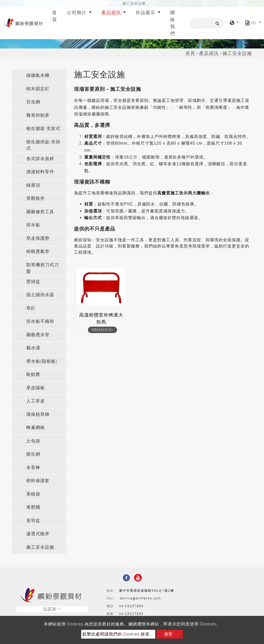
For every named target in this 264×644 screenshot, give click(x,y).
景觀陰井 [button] (36, 198)
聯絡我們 (173, 23)
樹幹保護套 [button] (38, 481)
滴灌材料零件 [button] (40, 172)
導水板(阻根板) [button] (42, 361)
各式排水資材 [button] (40, 159)
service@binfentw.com (140, 598)
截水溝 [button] (33, 348)
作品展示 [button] (146, 13)
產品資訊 (209, 53)
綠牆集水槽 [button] (38, 75)
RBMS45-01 (102, 330)
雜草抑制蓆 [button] (38, 115)
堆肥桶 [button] (33, 507)
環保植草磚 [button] (38, 414)
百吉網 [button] (33, 102)
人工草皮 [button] (36, 401)
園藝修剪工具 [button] (40, 212)
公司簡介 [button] (77, 13)
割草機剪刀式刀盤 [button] (43, 268)
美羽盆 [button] (33, 521)
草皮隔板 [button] (36, 388)
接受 (168, 634)
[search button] (217, 25)
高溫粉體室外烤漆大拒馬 (101, 318)
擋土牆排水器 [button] (40, 295)
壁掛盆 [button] (33, 282)
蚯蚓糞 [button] (33, 374)
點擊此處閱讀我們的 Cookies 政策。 (118, 634)
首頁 (56, 16)
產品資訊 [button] (112, 13)
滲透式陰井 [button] (38, 534)
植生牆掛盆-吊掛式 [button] (43, 145)
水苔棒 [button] (33, 467)
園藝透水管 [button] (38, 335)
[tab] (39, 76)
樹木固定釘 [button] (38, 89)
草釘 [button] (31, 308)
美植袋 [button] (33, 494)
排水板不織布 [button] (40, 321)
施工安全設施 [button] (40, 547)
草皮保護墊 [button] (38, 238)
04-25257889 (131, 606)
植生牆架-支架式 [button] (43, 128)
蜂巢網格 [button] (36, 427)
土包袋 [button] (33, 441)
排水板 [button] (33, 225)
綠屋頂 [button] (33, 185)
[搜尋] (207, 23)
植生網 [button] (33, 454)
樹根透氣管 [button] (38, 251)
